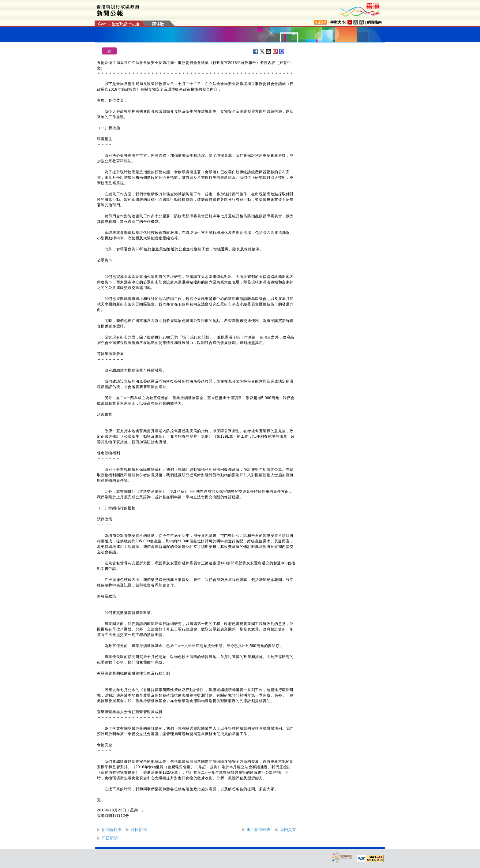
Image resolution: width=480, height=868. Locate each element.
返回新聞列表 (259, 830)
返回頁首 (288, 830)
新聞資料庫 (112, 830)
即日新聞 (110, 838)
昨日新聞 (139, 830)
